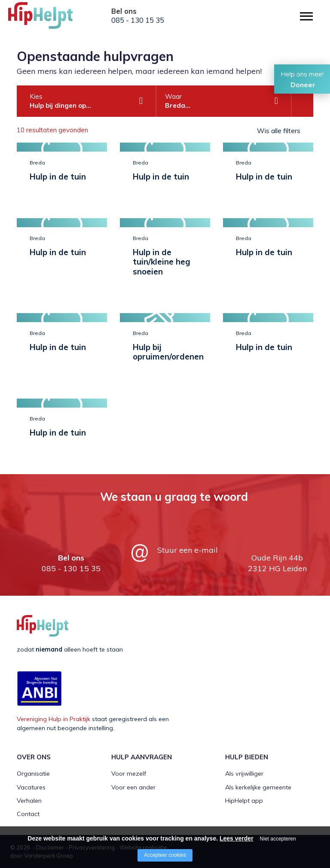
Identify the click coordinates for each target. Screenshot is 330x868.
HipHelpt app (244, 801)
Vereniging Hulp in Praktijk (53, 719)
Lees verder (237, 838)
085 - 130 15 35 (138, 20)
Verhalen (29, 801)
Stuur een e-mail (188, 550)
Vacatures (31, 787)
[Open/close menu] (306, 16)
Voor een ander (133, 787)
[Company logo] (51, 19)
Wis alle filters (279, 131)
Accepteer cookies (165, 855)
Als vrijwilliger (244, 774)
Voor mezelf (129, 774)
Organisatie (33, 774)
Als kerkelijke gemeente (258, 787)
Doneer (303, 85)
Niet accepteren (278, 839)
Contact (28, 814)
